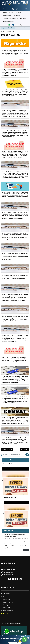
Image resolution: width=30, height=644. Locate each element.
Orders (23, 19)
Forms (19, 13)
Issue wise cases (8, 611)
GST (4, 596)
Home (3, 32)
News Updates (7, 605)
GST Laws (6, 614)
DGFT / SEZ (6, 608)
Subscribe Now (15, 643)
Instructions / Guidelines (10, 19)
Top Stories (6, 594)
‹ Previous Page (7, 449)
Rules (11, 13)
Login (15, 9)
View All (26, 550)
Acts (5, 13)
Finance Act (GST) (9, 22)
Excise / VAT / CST (13, 32)
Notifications (7, 16)
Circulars (17, 16)
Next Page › (24, 449)
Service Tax (6, 599)
